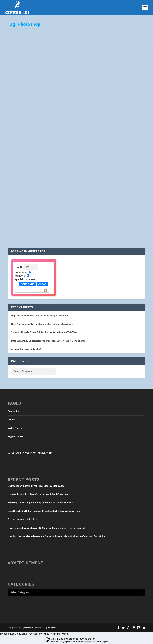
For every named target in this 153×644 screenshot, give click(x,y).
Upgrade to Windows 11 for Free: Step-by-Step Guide (39, 315)
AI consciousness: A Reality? (26, 349)
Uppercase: (21, 272)
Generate (27, 284)
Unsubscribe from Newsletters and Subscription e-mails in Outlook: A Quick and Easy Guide (57, 536)
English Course (16, 436)
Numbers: (20, 276)
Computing (14, 411)
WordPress (52, 628)
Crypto (11, 420)
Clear (42, 284)
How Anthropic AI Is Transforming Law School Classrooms (42, 324)
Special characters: (25, 279)
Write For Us (15, 428)
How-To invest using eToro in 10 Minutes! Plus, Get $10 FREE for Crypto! (46, 528)
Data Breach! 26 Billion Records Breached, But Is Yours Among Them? (48, 341)
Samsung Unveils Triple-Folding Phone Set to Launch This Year (44, 332)
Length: (19, 267)
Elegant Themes (27, 628)
